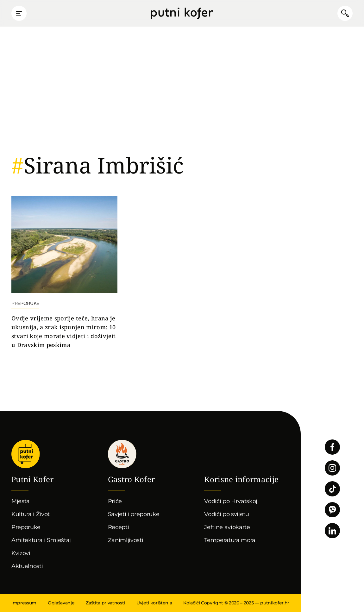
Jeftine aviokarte (227, 527)
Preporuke (26, 527)
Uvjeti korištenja (154, 603)
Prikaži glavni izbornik (19, 13)
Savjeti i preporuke (134, 514)
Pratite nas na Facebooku (332, 447)
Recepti (119, 527)
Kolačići (191, 603)
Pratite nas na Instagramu (332, 468)
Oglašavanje (61, 603)
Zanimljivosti (126, 540)
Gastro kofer (122, 454)
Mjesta (21, 501)
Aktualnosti (27, 566)
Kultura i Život (31, 514)
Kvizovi (21, 553)
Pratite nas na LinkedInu (332, 531)
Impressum (24, 603)
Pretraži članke (345, 13)
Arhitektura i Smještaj (41, 540)
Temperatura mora (230, 540)
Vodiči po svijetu (227, 514)
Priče (115, 501)
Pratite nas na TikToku (332, 489)
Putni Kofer (182, 13)
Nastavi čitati (64, 272)
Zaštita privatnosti (105, 603)
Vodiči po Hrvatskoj (231, 501)
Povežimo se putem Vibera (332, 510)
